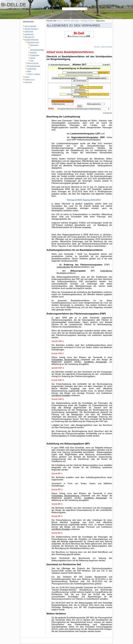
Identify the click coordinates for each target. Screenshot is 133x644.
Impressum (28, 82)
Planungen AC (29, 37)
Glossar (33, 58)
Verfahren (33, 52)
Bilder (29, 71)
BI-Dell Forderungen (31, 40)
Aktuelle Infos (29, 34)
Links (32, 61)
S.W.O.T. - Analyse (34, 74)
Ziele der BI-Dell (33, 63)
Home (60, 21)
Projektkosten (35, 55)
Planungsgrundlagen (37, 50)
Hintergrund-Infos (33, 42)
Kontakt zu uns (29, 80)
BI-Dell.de (33, 5)
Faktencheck (29, 32)
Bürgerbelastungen (34, 66)
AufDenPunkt (32, 69)
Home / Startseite (30, 26)
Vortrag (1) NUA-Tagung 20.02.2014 (84, 200)
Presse (27, 77)
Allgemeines (34, 45)
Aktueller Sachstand (31, 29)
